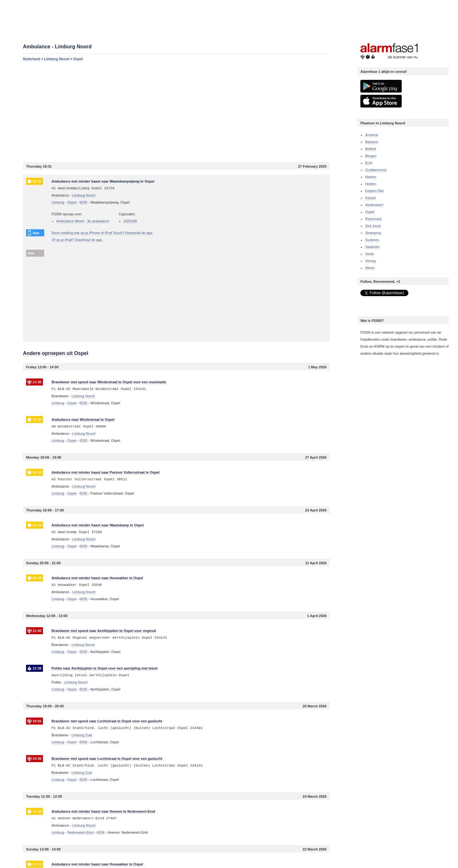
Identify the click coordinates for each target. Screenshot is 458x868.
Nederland (31, 59)
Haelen (371, 177)
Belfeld (371, 149)
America (371, 135)
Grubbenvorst (376, 170)
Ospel (78, 59)
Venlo (370, 254)
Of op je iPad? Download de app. (77, 240)
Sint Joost (373, 226)
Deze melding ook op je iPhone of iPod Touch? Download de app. (102, 233)
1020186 (130, 221)
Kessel (370, 198)
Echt (369, 163)
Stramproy (373, 233)
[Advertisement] (176, 112)
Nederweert (374, 205)
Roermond (373, 219)
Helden (371, 184)
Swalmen (372, 247)
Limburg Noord (56, 59)
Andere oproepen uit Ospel (56, 353)
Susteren (372, 240)
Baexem (371, 142)
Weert (370, 268)
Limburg (58, 202)
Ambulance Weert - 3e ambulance (83, 221)
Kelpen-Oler (375, 191)
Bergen (371, 156)
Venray (371, 261)
